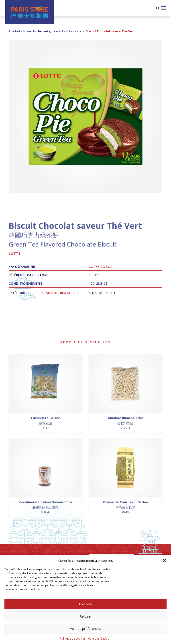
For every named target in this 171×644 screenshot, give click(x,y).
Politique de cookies (73, 639)
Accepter (85, 604)
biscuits (75, 31)
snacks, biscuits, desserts (46, 31)
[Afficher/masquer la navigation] (163, 8)
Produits (15, 31)
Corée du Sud (101, 266)
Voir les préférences (85, 628)
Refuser (86, 616)
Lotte (15, 253)
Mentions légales (98, 639)
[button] (164, 560)
